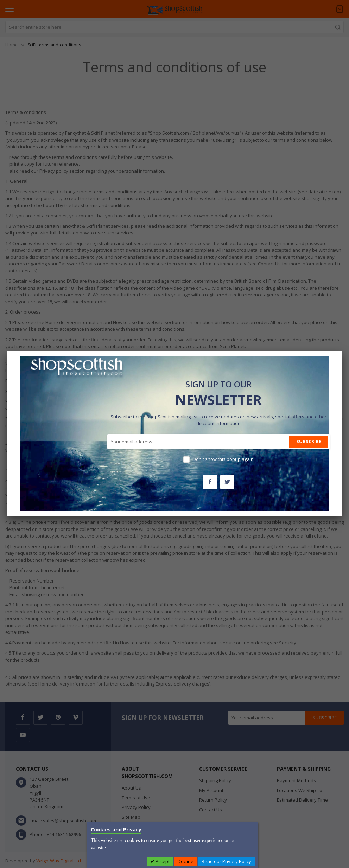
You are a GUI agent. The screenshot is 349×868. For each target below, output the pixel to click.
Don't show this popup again (223, 459)
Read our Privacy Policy (226, 861)
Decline (186, 861)
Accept (162, 861)
